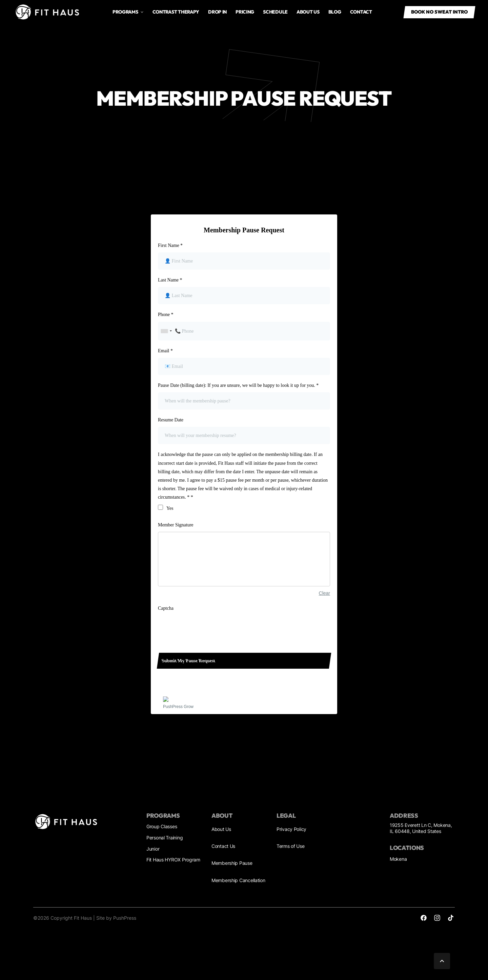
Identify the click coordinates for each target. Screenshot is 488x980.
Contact (361, 12)
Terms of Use (291, 846)
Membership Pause (232, 863)
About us (308, 12)
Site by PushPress (116, 918)
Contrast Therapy (176, 12)
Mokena (398, 859)
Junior (153, 849)
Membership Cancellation (238, 880)
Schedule (275, 12)
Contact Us (223, 846)
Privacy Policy (291, 829)
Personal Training (165, 838)
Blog (335, 12)
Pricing (245, 12)
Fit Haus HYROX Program (173, 860)
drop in (217, 12)
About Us (221, 829)
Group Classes (162, 826)
